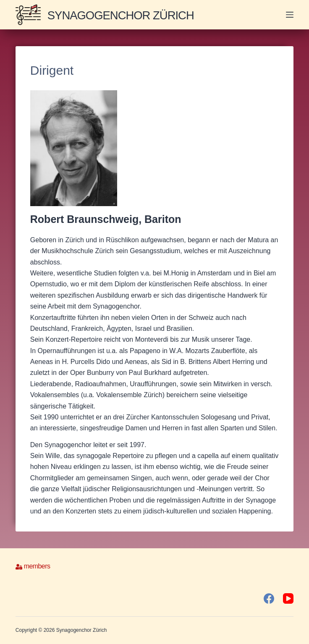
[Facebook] (269, 598)
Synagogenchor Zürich (128, 15)
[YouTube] (288, 598)
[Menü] (290, 15)
